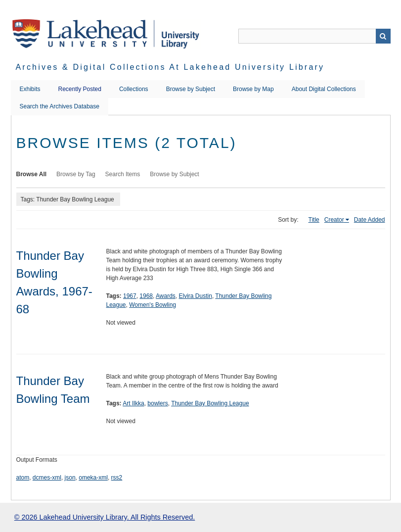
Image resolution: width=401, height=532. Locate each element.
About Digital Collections (324, 89)
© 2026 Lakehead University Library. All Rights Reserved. (105, 517)
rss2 (117, 478)
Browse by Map (253, 89)
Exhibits (30, 89)
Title (314, 220)
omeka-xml (93, 478)
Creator (334, 220)
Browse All (32, 174)
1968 (146, 296)
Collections (134, 89)
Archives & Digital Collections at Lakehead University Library (170, 67)
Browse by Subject (191, 89)
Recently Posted (80, 89)
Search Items (123, 174)
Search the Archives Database (60, 106)
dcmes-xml (47, 478)
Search (383, 36)
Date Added (370, 220)
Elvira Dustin (196, 296)
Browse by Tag (76, 174)
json (70, 478)
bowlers (157, 403)
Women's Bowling (153, 305)
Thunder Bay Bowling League (210, 403)
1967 (130, 296)
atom (23, 478)
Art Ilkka (133, 403)
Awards (166, 296)
